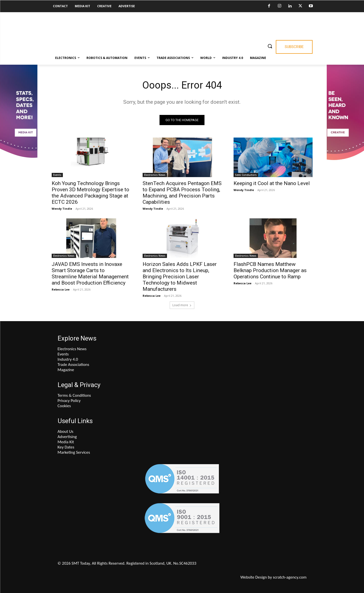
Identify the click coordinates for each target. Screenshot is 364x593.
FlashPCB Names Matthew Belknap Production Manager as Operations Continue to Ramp (270, 270)
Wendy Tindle (62, 209)
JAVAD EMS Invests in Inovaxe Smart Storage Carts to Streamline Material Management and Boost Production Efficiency (90, 273)
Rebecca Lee (61, 289)
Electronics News (155, 175)
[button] (270, 46)
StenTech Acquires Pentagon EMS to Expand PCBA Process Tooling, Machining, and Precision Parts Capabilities (182, 193)
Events (57, 175)
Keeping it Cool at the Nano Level (272, 183)
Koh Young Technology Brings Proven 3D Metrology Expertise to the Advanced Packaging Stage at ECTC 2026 (90, 193)
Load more (182, 305)
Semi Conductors (246, 175)
